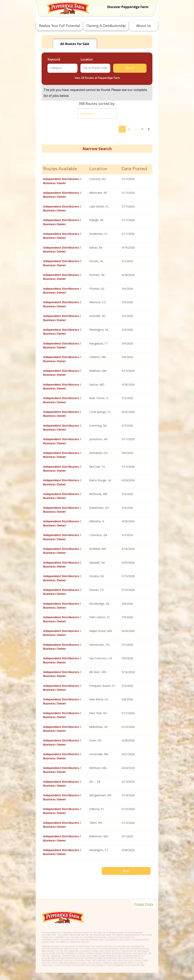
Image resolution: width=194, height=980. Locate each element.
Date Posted (134, 169)
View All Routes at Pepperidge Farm (97, 78)
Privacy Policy (142, 898)
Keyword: (54, 60)
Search (130, 68)
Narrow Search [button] (97, 149)
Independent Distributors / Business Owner (62, 181)
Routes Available (60, 169)
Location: (87, 60)
